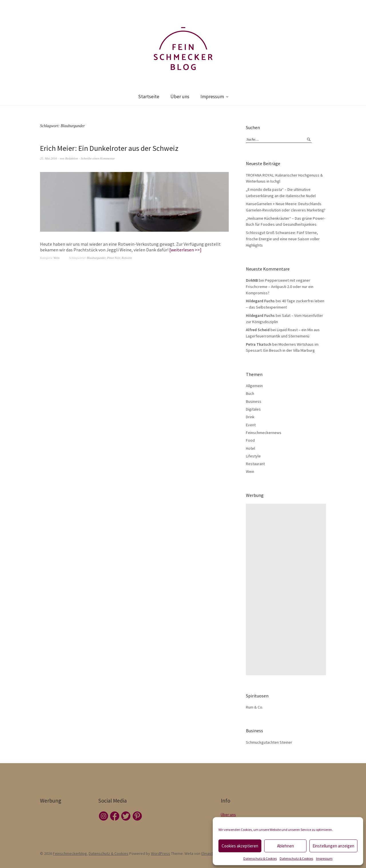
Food (250, 440)
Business (254, 401)
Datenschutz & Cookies (260, 858)
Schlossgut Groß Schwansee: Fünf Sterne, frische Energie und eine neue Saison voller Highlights (283, 239)
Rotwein (127, 258)
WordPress (161, 853)
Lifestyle (253, 456)
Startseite (149, 97)
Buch (250, 393)
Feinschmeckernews (264, 433)
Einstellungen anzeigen (333, 846)
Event (251, 425)
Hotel (250, 448)
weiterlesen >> (185, 250)
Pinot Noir (114, 258)
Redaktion (72, 158)
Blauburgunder (96, 258)
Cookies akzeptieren (240, 846)
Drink (250, 417)
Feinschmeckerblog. (70, 853)
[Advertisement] (287, 589)
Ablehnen (286, 846)
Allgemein (254, 386)
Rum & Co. (254, 707)
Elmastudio (211, 853)
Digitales (253, 409)
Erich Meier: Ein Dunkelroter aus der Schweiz (109, 148)
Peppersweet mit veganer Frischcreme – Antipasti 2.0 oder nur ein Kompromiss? (280, 286)
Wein (57, 258)
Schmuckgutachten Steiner (269, 742)
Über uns (180, 97)
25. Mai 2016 (48, 158)
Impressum (324, 858)
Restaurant (255, 464)
